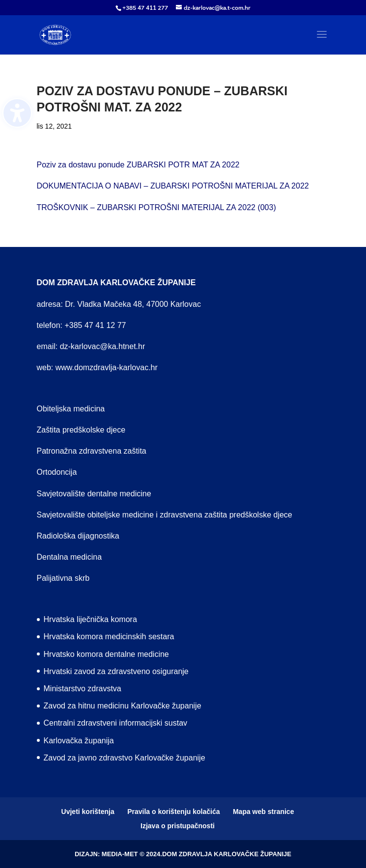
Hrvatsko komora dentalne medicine (106, 654)
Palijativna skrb (63, 578)
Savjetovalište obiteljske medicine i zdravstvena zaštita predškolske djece (165, 515)
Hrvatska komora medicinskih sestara (109, 637)
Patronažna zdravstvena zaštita (92, 451)
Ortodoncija (57, 472)
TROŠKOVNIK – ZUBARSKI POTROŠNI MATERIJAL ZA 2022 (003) (156, 207)
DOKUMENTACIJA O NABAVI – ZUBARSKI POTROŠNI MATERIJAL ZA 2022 (173, 186)
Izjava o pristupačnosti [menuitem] (178, 826)
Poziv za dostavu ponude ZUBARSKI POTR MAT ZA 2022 (138, 165)
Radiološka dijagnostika (78, 536)
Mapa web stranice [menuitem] (264, 812)
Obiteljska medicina (71, 409)
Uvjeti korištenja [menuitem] (88, 812)
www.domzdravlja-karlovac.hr (107, 367)
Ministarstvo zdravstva (83, 689)
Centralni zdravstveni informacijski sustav (116, 723)
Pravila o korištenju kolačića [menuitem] (173, 812)
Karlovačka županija (79, 741)
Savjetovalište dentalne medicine (94, 494)
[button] (322, 41)
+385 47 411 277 (145, 8)
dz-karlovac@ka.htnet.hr (103, 346)
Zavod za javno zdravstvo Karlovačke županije (125, 758)
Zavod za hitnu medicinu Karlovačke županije (123, 706)
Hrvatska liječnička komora (90, 619)
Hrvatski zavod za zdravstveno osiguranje (116, 671)
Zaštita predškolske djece (81, 430)
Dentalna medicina (70, 557)
